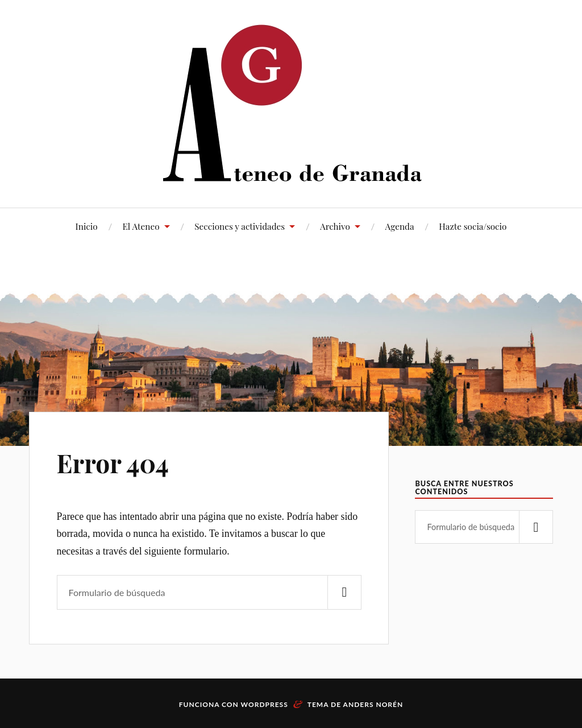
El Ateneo (141, 226)
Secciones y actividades (240, 226)
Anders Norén (373, 704)
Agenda (400, 226)
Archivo (335, 226)
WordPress (265, 704)
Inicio (87, 226)
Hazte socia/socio (473, 226)
